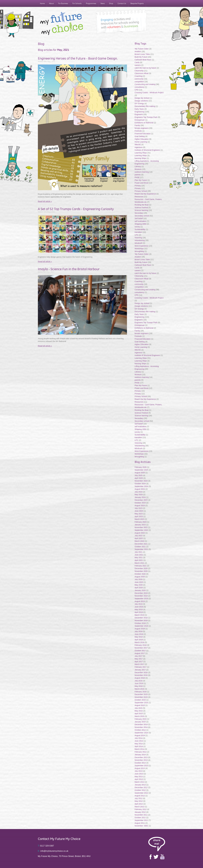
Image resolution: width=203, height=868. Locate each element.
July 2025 (139, 475)
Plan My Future (141, 180)
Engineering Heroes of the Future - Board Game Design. (78, 58)
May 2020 (139, 585)
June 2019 (139, 607)
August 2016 (140, 678)
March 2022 (139, 541)
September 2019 (141, 599)
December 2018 (141, 618)
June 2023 (139, 511)
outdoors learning (142, 172)
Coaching (138, 76)
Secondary (139, 213)
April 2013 (139, 779)
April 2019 (139, 612)
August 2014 (140, 735)
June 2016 (139, 683)
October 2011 (140, 818)
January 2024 (140, 497)
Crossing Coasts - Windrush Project (149, 93)
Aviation (138, 51)
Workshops (139, 249)
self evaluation (140, 221)
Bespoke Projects (137, 3)
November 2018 (141, 620)
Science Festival (141, 208)
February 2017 (141, 667)
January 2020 (140, 590)
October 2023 (140, 503)
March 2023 (139, 519)
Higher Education (142, 139)
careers (138, 65)
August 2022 (140, 533)
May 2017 (139, 659)
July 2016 (139, 681)
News (103, 3)
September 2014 (141, 733)
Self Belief (139, 218)
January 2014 (140, 755)
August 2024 (140, 489)
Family (137, 125)
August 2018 (140, 629)
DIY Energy (139, 103)
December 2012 (141, 787)
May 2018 (139, 637)
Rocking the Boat (142, 205)
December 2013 (141, 757)
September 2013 (141, 766)
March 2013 (139, 782)
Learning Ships (141, 153)
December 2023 (141, 500)
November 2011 (141, 815)
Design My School (142, 98)
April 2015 (139, 714)
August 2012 (140, 796)
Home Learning (141, 142)
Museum (138, 169)
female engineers (142, 128)
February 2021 (141, 566)
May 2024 (139, 495)
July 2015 (139, 708)
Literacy (138, 166)
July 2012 (139, 798)
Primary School (141, 191)
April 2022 (139, 538)
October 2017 (140, 651)
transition (138, 232)
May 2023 (139, 514)
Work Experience (142, 246)
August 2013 (140, 768)
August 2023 (140, 505)
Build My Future (141, 57)
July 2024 (139, 492)
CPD (137, 90)
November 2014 (141, 727)
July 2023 (139, 508)
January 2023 (140, 525)
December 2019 (141, 593)
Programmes (91, 3)
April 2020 (139, 588)
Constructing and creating (145, 84)
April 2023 (139, 516)
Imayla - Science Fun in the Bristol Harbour (69, 269)
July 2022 (139, 536)
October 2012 (140, 790)
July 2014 (139, 738)
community (139, 79)
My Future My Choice (62, 23)
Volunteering (140, 240)
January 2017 (140, 670)
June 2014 (139, 741)
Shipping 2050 (140, 224)
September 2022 (141, 530)
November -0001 (141, 826)
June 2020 (139, 582)
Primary (138, 186)
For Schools (77, 3)
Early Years (139, 109)
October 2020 (140, 574)
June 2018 (139, 634)
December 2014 (141, 724)
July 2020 (139, 579)
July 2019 (139, 604)
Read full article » (45, 201)
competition (139, 82)
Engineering (140, 112)
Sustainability (140, 229)
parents (138, 175)
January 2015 (140, 722)
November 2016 (141, 675)
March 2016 (139, 689)
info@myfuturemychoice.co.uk (53, 851)
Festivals (138, 131)
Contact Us (122, 3)
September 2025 (141, 470)
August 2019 (140, 601)
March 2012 (139, 807)
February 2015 (141, 719)
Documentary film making (145, 106)
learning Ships (140, 158)
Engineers (139, 114)
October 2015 (140, 700)
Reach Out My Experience (146, 194)
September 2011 (141, 820)
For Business (63, 3)
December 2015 (141, 694)
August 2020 (140, 577)
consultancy (139, 87)
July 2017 (139, 656)
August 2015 (140, 705)
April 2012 (139, 804)
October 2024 (140, 484)
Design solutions (141, 101)
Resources (139, 197)
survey (137, 227)
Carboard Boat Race (143, 60)
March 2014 (139, 749)
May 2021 (139, 558)
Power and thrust (142, 183)
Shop (111, 3)
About (51, 3)
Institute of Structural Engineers (147, 150)
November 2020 (141, 571)
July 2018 (139, 631)
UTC (137, 235)
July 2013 (139, 771)
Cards (137, 62)
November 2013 (141, 760)
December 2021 (141, 544)
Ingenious (139, 147)
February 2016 (141, 692)
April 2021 (139, 560)
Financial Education (143, 134)
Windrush (138, 243)
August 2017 (140, 653)
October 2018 (140, 623)
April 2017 (139, 662)
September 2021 (141, 549)
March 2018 (139, 642)
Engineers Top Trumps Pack (146, 117)
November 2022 (141, 527)
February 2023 (141, 522)
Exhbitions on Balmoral (144, 123)
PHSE (137, 177)
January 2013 (140, 785)
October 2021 (140, 547)
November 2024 (141, 481)
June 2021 (139, 555)
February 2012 (141, 809)
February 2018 (141, 645)
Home (42, 3)
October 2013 (140, 763)
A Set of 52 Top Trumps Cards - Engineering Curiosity (76, 209)
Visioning (138, 238)
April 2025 (139, 478)
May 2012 (139, 801)
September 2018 (141, 626)
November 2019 (141, 596)
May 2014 (139, 744)
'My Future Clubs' (142, 49)
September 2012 (141, 793)
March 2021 (139, 563)
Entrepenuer (140, 120)
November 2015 (141, 697)
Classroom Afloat (142, 73)
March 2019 (139, 615)
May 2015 (139, 711)
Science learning (141, 210)
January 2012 (140, 812)
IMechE (138, 145)
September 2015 (141, 703)
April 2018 (139, 640)
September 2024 (141, 486)
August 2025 (140, 473)
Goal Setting (140, 136)
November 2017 (141, 648)
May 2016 (139, 686)
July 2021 (139, 552)
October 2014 (140, 730)
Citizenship (139, 71)
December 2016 (141, 672)
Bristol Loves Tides (142, 54)
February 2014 (141, 752)
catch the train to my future (146, 68)
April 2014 (139, 746)
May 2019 (139, 610)
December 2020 (141, 568)
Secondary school (142, 216)
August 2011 (140, 823)
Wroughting (139, 251)
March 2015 (139, 716)
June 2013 (139, 774)
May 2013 (139, 776)
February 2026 (141, 467)
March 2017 (139, 664)
